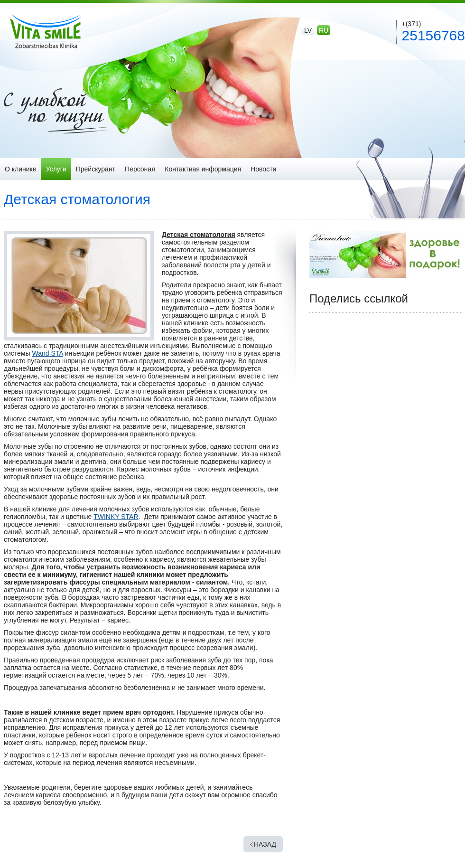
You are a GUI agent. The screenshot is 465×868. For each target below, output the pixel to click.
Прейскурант (96, 169)
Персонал (140, 169)
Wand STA (47, 353)
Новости (263, 169)
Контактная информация (203, 169)
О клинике (21, 169)
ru (324, 30)
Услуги (56, 169)
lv (308, 30)
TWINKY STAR (116, 517)
